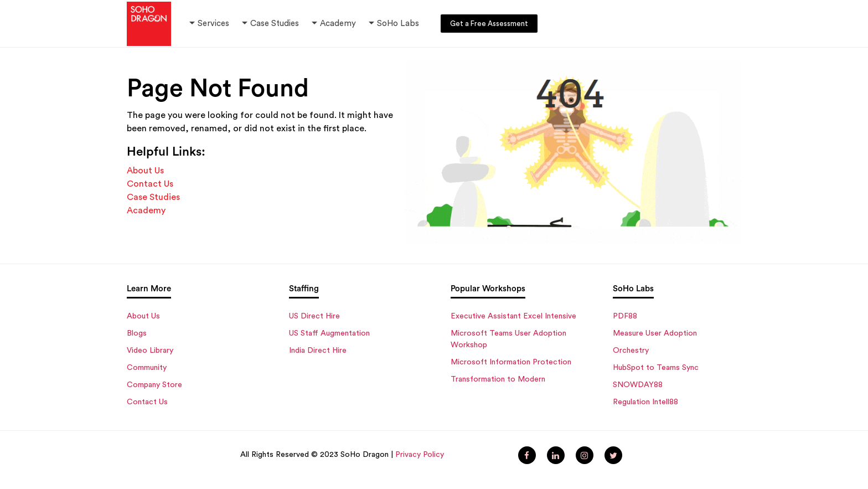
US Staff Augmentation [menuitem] (329, 333)
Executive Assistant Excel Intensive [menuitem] (513, 316)
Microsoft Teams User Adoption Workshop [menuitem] (508, 339)
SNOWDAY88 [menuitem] (638, 385)
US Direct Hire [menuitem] (314, 316)
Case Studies (275, 24)
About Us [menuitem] (143, 316)
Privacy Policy (420, 455)
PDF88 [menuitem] (625, 316)
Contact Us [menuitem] (147, 402)
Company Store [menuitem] (154, 385)
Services (213, 24)
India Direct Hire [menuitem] (318, 351)
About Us (145, 171)
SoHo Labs (398, 24)
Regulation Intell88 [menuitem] (645, 402)
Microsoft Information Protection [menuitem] (511, 362)
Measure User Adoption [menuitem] (655, 333)
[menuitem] (527, 455)
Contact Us (150, 184)
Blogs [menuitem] (137, 333)
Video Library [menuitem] (150, 351)
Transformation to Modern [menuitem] (498, 379)
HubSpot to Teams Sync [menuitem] (656, 368)
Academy (333, 24)
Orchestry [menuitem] (631, 351)
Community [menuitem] (147, 368)
